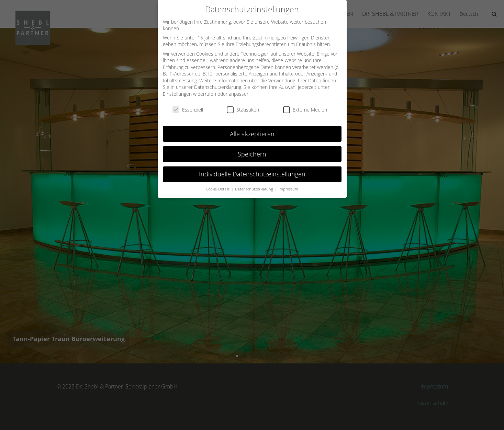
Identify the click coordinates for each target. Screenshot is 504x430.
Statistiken (243, 110)
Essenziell (188, 110)
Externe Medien (305, 110)
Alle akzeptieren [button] (252, 133)
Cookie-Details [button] (218, 189)
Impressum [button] (288, 189)
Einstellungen (177, 94)
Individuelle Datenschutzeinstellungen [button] (252, 174)
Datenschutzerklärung (218, 87)
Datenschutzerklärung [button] (255, 189)
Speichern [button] (252, 154)
